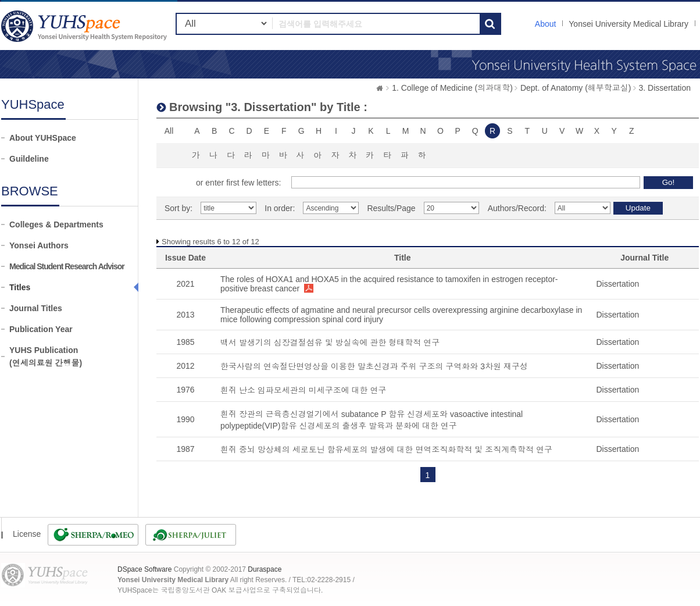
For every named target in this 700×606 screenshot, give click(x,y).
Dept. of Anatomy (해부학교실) (576, 88)
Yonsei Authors (39, 245)
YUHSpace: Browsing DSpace (85, 26)
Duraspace (265, 569)
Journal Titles (36, 308)
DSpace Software (144, 569)
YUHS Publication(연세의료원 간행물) (46, 357)
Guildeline (29, 159)
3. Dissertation (665, 88)
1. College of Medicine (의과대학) (452, 88)
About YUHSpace (43, 138)
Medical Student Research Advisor (67, 266)
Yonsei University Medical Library (628, 24)
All (169, 131)
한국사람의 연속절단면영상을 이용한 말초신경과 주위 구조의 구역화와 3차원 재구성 (374, 366)
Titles (20, 287)
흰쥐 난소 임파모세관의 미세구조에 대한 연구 (303, 390)
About (546, 24)
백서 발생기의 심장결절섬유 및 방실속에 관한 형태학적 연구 (330, 343)
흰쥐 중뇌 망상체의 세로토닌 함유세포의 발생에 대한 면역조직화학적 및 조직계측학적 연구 (386, 450)
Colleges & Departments (56, 224)
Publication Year (41, 329)
